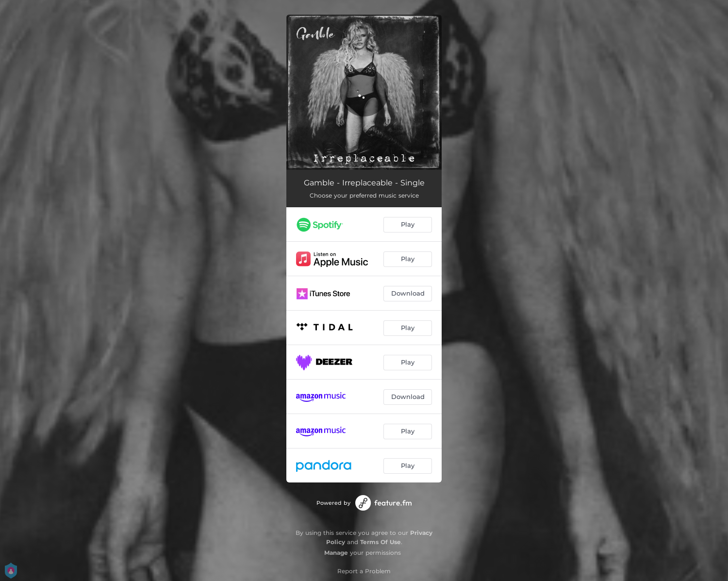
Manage (336, 553)
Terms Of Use (381, 542)
